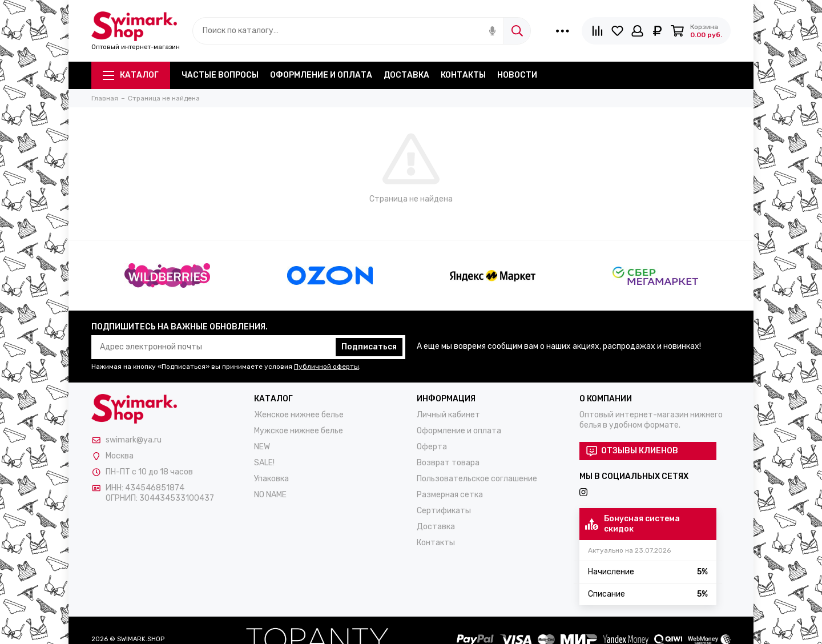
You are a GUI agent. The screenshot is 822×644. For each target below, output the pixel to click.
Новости (517, 75)
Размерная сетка (450, 495)
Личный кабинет (448, 415)
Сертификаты (444, 511)
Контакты (463, 75)
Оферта (432, 447)
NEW (262, 447)
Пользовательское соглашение (477, 479)
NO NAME (270, 495)
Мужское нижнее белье (299, 431)
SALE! (264, 463)
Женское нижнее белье (299, 415)
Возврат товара (448, 463)
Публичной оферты (327, 367)
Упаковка (271, 479)
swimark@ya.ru (134, 440)
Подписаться (369, 347)
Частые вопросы (220, 75)
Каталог (131, 75)
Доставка (406, 75)
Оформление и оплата (321, 75)
